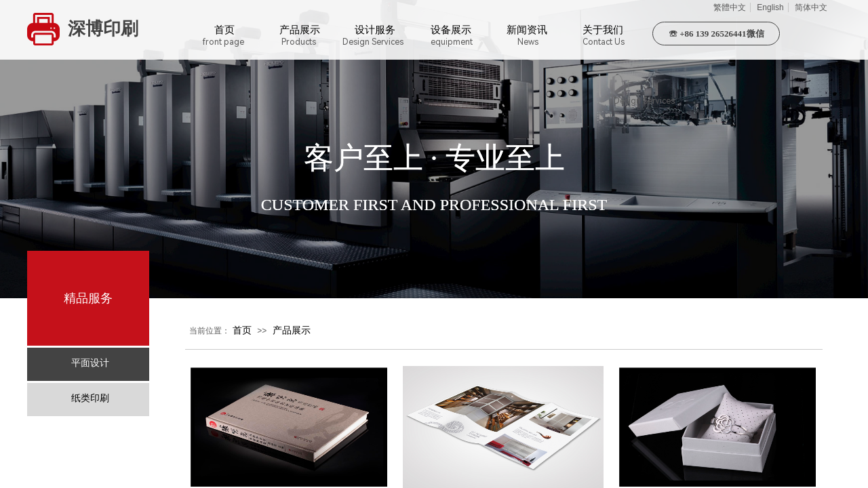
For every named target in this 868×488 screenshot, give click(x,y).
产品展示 (292, 330)
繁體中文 (730, 7)
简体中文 (811, 7)
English (770, 7)
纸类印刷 (90, 398)
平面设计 (90, 363)
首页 (242, 330)
